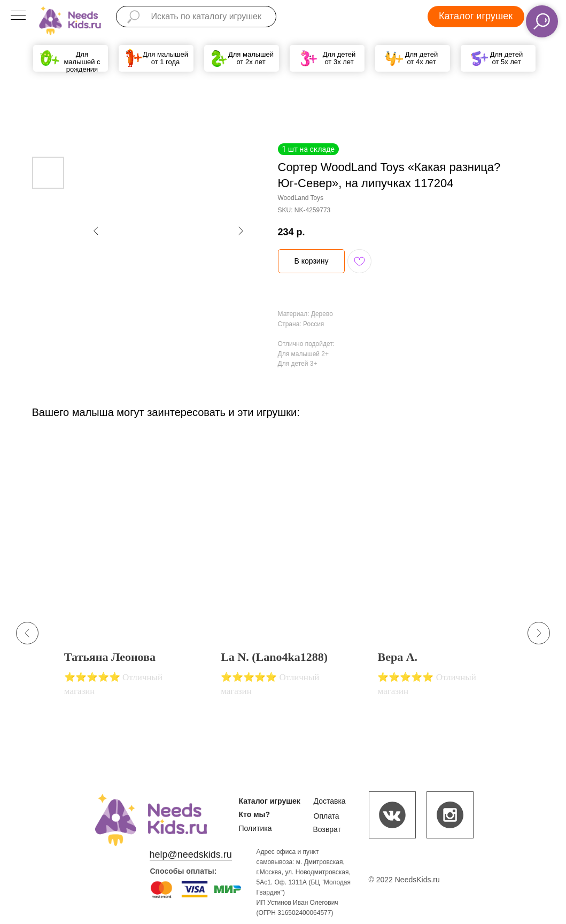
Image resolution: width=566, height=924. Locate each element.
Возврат (327, 829)
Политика (255, 828)
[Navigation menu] (18, 16)
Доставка (330, 801)
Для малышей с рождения (82, 62)
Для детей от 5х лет (507, 58)
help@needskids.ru (191, 854)
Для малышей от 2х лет (251, 58)
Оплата (327, 816)
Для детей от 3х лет (339, 58)
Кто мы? (255, 814)
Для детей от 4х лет (422, 58)
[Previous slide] (27, 633)
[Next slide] (539, 633)
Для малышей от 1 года (165, 58)
